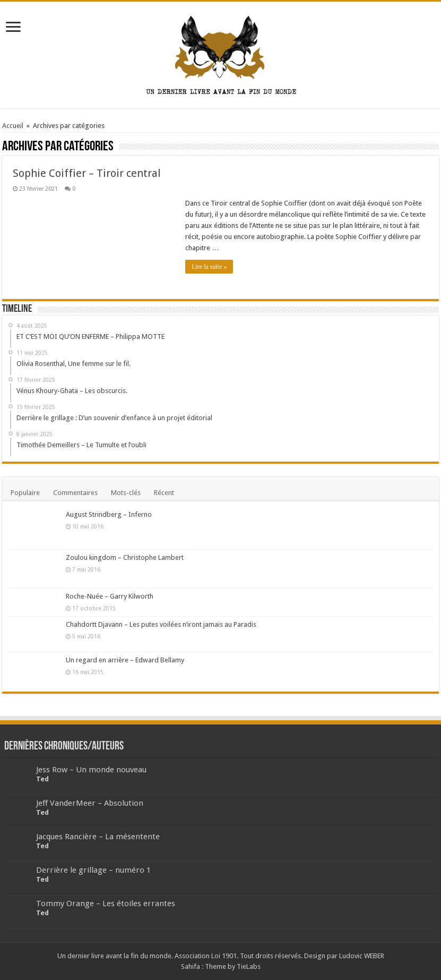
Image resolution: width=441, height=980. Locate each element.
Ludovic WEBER (362, 956)
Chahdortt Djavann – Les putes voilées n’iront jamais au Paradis (161, 624)
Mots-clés (126, 493)
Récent (164, 493)
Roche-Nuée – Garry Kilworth (110, 596)
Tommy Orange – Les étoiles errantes (106, 904)
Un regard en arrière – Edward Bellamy (125, 660)
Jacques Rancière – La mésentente (98, 837)
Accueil (13, 126)
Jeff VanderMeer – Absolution (90, 803)
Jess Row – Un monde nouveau (91, 770)
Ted (42, 779)
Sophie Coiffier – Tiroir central (87, 173)
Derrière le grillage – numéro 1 (93, 870)
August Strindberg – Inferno (109, 514)
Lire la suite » (209, 267)
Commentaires (75, 493)
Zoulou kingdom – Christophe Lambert (125, 557)
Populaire (25, 493)
